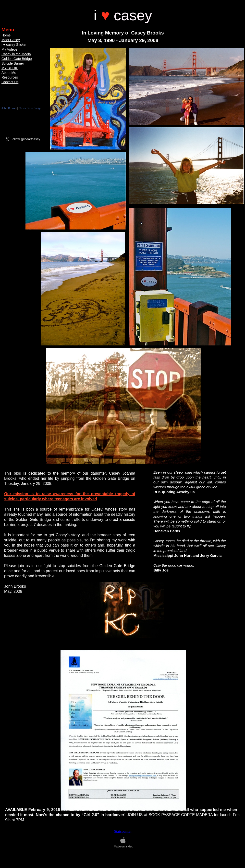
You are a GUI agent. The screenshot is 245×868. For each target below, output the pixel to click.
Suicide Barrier (13, 63)
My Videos (9, 49)
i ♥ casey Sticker (14, 45)
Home (6, 35)
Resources (10, 77)
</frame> (23, 119)
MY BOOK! (10, 68)
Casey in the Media (16, 54)
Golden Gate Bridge (17, 59)
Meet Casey (11, 40)
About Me (9, 73)
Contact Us (10, 82)
